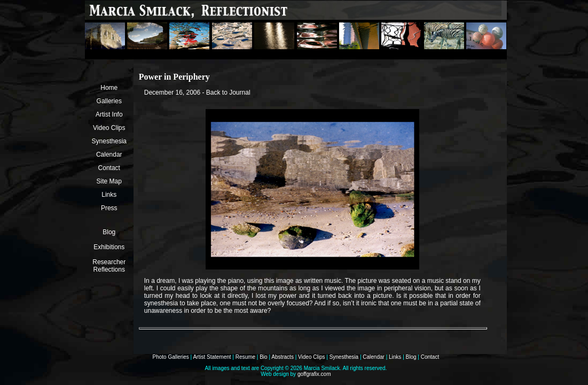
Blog (109, 232)
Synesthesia (109, 141)
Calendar (109, 155)
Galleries (109, 101)
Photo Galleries (170, 357)
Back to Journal (228, 93)
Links (109, 195)
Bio (263, 357)
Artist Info (109, 114)
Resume (245, 357)
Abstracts (283, 357)
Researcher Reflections (109, 266)
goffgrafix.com (314, 374)
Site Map (109, 181)
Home (109, 88)
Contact (109, 168)
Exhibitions (109, 247)
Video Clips (109, 128)
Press (109, 208)
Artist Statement (212, 357)
